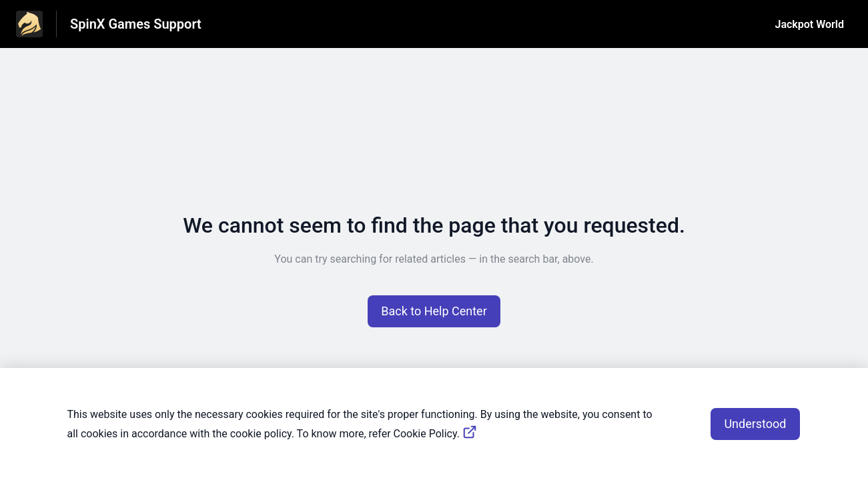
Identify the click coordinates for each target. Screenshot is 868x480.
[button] (434, 311)
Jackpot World (810, 24)
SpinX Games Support (136, 24)
